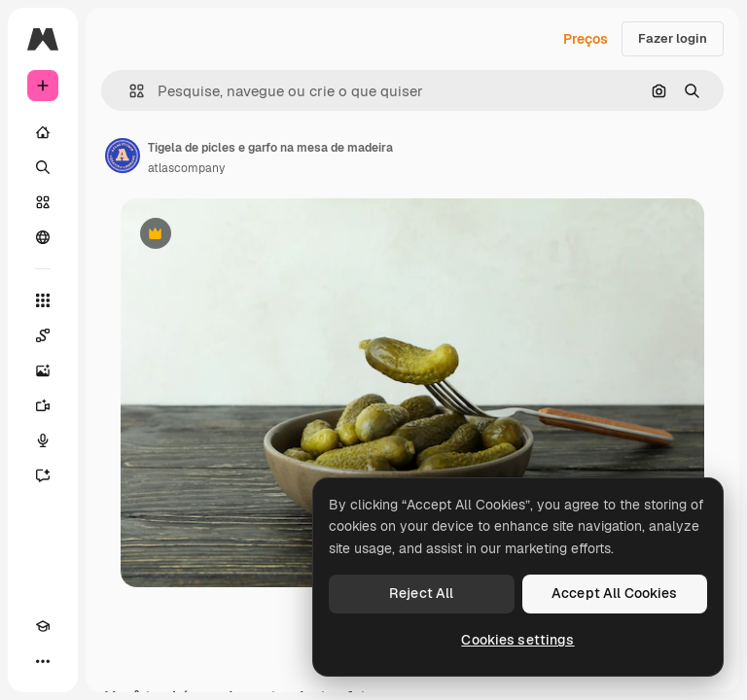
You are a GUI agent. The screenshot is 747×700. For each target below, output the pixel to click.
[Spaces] (43, 335)
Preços (586, 39)
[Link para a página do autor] (123, 156)
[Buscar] (43, 167)
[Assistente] (43, 475)
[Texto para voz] (43, 440)
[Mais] (43, 661)
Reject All (421, 593)
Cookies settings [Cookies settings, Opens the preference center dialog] (517, 640)
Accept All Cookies (615, 593)
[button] (129, 91)
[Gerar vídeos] (43, 405)
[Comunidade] (43, 237)
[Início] (43, 132)
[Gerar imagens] (43, 370)
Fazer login (673, 38)
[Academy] (43, 626)
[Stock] (43, 202)
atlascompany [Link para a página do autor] (186, 168)
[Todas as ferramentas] (43, 300)
